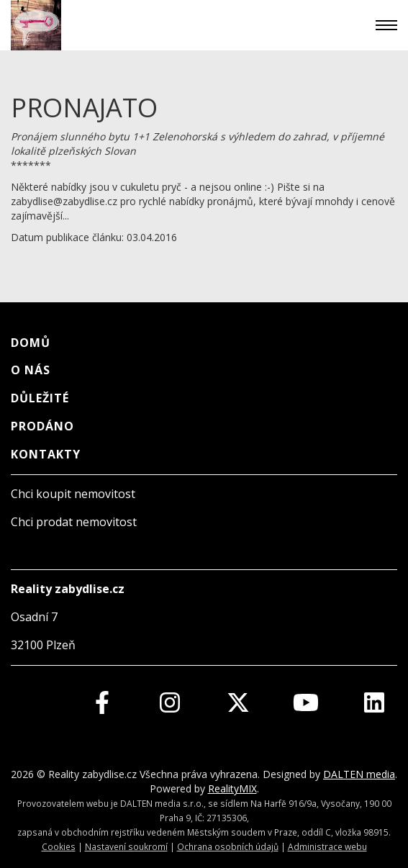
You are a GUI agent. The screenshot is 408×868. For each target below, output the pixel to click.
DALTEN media (359, 774)
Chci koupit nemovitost (73, 494)
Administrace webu (327, 846)
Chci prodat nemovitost (74, 522)
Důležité (40, 398)
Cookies (59, 846)
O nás (31, 370)
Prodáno (42, 426)
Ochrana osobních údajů (228, 846)
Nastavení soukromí (126, 846)
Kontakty (46, 454)
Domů (31, 343)
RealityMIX (232, 788)
